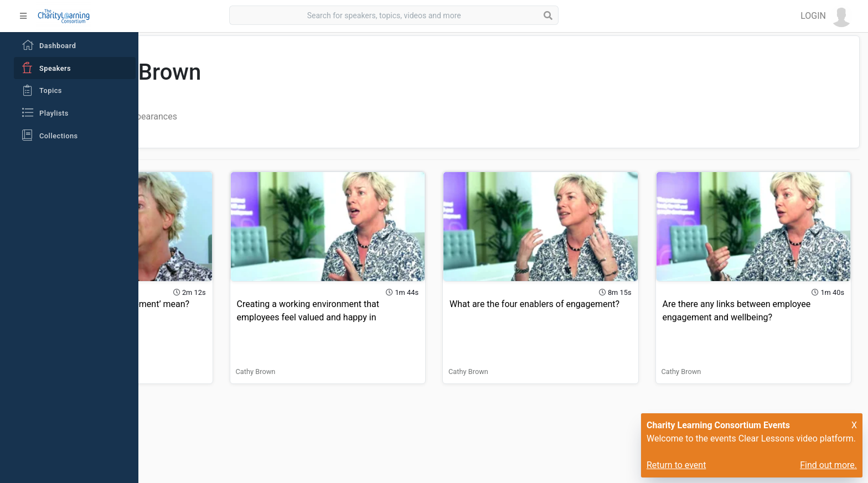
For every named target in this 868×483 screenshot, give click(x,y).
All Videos (200, 116)
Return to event (676, 465)
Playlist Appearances (274, 116)
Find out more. (828, 465)
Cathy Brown (181, 352)
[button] (826, 16)
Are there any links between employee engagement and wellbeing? (751, 298)
